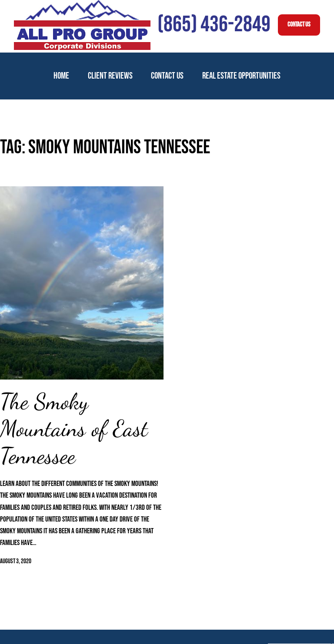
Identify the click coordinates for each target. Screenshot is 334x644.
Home (61, 76)
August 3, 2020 (16, 561)
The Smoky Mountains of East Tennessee (74, 429)
